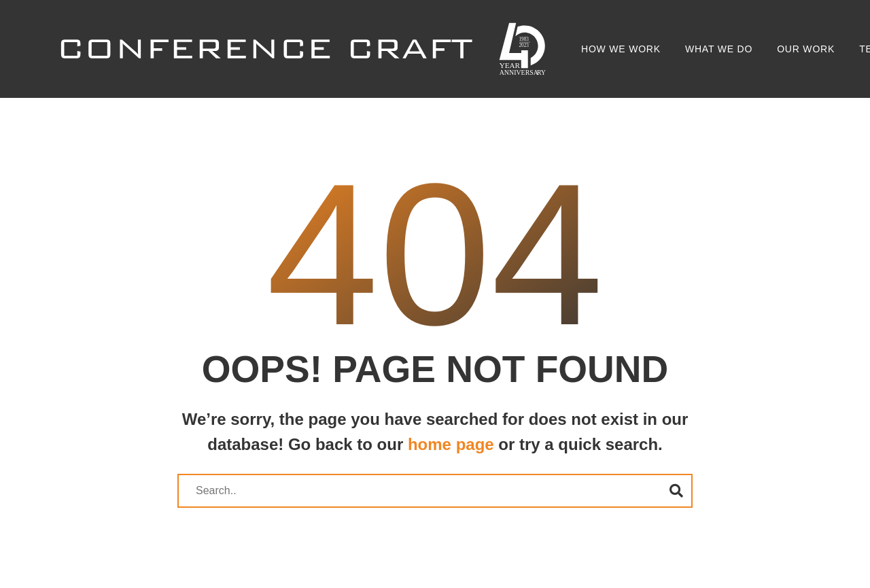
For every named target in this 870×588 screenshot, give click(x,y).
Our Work (806, 49)
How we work (621, 49)
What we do (719, 49)
